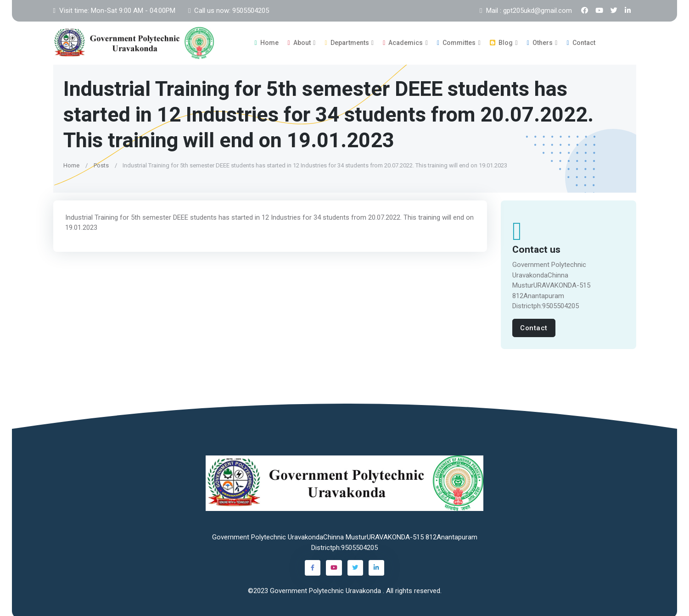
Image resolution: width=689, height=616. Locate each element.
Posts (101, 164)
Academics (403, 42)
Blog (501, 42)
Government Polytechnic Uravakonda (326, 589)
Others (540, 42)
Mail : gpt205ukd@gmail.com (526, 11)
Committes (456, 42)
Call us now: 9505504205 (229, 11)
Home (266, 42)
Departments (347, 42)
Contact (581, 42)
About (299, 42)
